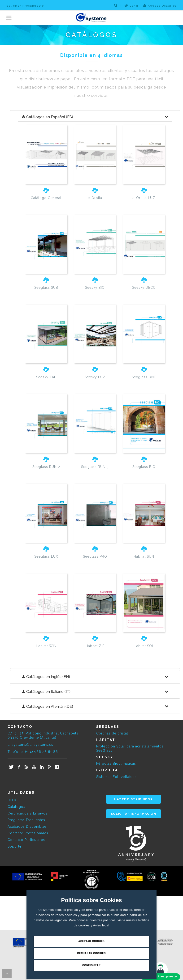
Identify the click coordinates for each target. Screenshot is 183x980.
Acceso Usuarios (160, 5)
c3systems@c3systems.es (30, 745)
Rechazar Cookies (91, 953)
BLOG (13, 800)
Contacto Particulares (26, 840)
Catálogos (16, 807)
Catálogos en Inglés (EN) (46, 677)
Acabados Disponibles (27, 827)
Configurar (91, 965)
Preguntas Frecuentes (26, 820)
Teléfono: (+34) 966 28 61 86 (33, 752)
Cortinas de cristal (112, 733)
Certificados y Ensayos (28, 813)
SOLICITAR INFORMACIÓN (133, 814)
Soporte (15, 846)
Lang (131, 5)
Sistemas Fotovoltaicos (116, 777)
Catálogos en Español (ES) (47, 117)
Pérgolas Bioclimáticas (116, 764)
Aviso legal (101, 925)
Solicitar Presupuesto (25, 6)
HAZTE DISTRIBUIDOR (133, 799)
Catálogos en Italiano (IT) (46, 692)
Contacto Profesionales (28, 833)
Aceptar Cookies (91, 941)
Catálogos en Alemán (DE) (47, 707)
